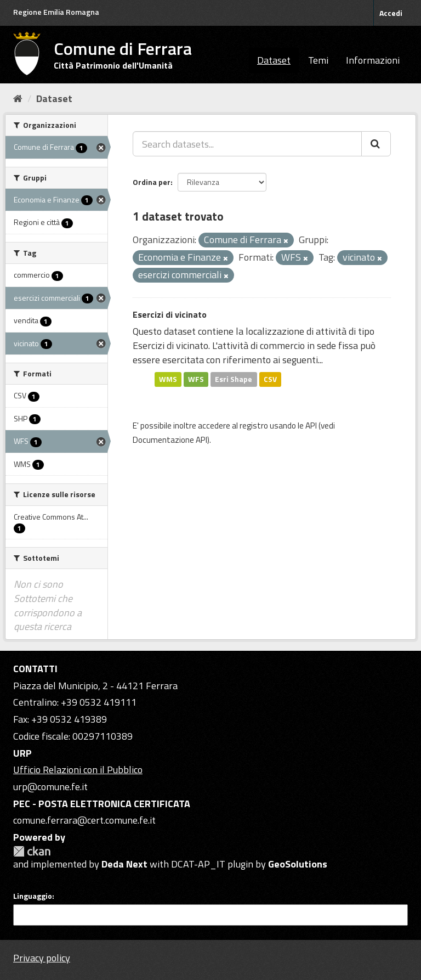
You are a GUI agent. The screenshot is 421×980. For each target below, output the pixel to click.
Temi (318, 60)
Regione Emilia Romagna (56, 12)
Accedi (391, 13)
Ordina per (152, 182)
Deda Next (124, 864)
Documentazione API (170, 440)
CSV (270, 379)
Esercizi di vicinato (170, 314)
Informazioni (373, 60)
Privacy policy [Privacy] (42, 958)
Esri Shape (234, 379)
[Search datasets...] (247, 144)
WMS (168, 379)
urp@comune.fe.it (50, 787)
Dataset (274, 60)
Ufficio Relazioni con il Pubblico (78, 770)
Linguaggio (33, 896)
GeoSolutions (298, 864)
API (311, 426)
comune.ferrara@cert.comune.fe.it (84, 820)
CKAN (32, 851)
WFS (196, 379)
